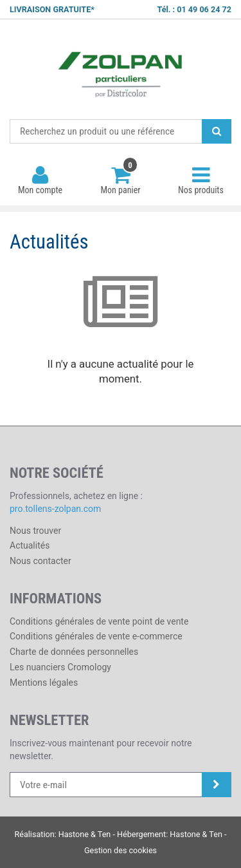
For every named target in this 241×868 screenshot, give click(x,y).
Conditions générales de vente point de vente (99, 621)
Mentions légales (44, 683)
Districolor (121, 70)
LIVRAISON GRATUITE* (52, 9)
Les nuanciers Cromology (60, 667)
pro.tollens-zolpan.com (55, 509)
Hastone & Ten (85, 834)
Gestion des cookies (121, 850)
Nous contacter (40, 561)
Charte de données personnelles (74, 652)
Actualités (30, 545)
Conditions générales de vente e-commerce (96, 636)
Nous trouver (35, 531)
